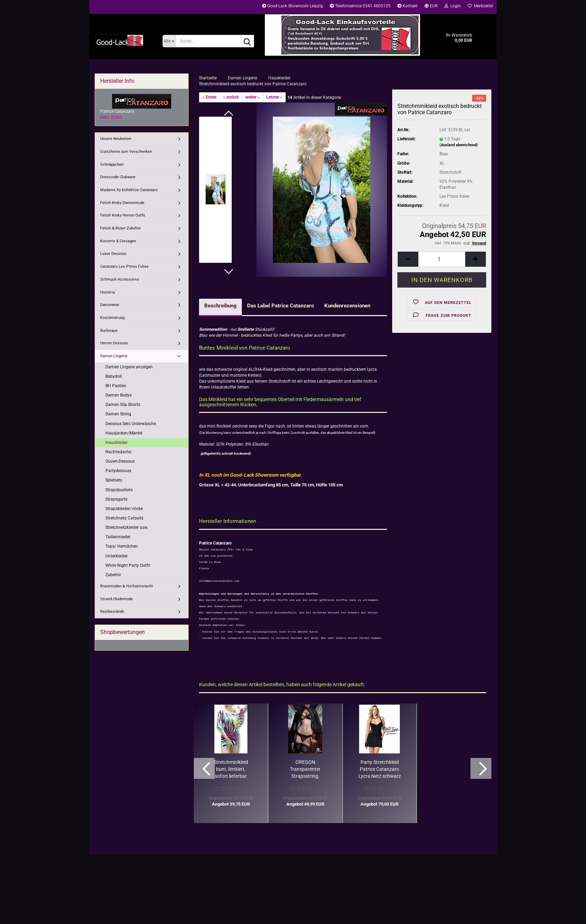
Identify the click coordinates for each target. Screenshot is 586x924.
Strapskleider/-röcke (124, 509)
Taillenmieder (118, 537)
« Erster (209, 97)
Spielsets (114, 480)
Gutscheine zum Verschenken (126, 152)
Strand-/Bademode (117, 599)
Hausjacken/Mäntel (124, 433)
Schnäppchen (112, 165)
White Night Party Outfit (128, 565)
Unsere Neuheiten (116, 139)
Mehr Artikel (111, 117)
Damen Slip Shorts (123, 405)
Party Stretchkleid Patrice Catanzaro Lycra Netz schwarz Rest (380, 769)
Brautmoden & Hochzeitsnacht (127, 586)
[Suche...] (169, 41)
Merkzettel (480, 6)
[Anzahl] (442, 259)
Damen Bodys (118, 395)
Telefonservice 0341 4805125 (360, 6)
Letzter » (274, 97)
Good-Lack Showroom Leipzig (292, 6)
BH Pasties (116, 386)
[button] (431, 7)
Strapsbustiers (119, 490)
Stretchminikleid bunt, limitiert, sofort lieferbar (231, 769)
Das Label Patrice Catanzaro (280, 306)
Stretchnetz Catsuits (124, 518)
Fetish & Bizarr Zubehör (121, 228)
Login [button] (453, 6)
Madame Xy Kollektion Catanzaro (129, 190)
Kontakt (407, 6)
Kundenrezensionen (347, 306)
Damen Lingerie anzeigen (129, 367)
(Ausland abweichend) (459, 145)
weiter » (252, 97)
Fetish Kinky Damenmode (122, 203)
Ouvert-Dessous (120, 461)
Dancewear (110, 305)
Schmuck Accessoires (120, 279)
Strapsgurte (116, 499)
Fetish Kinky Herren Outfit (123, 215)
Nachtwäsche (118, 452)
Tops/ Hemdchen (122, 546)
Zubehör (113, 575)
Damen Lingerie (114, 356)
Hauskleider (117, 443)
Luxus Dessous (113, 254)
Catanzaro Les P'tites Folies (124, 267)
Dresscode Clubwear (118, 177)
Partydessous (118, 471)
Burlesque (109, 331)
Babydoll (114, 376)
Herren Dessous (114, 343)
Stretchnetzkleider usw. (127, 527)
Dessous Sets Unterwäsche (131, 424)
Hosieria (108, 292)
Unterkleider (117, 556)
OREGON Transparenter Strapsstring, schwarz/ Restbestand (305, 769)
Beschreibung (220, 306)
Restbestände (112, 612)
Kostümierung (112, 318)
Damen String (118, 414)
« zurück (231, 97)
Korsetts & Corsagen (118, 241)
